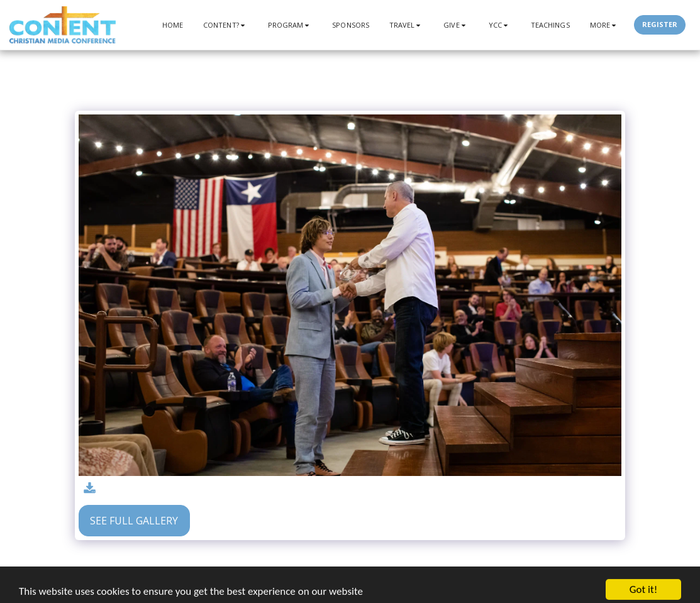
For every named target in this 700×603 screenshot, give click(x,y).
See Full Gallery (134, 521)
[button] (225, 25)
